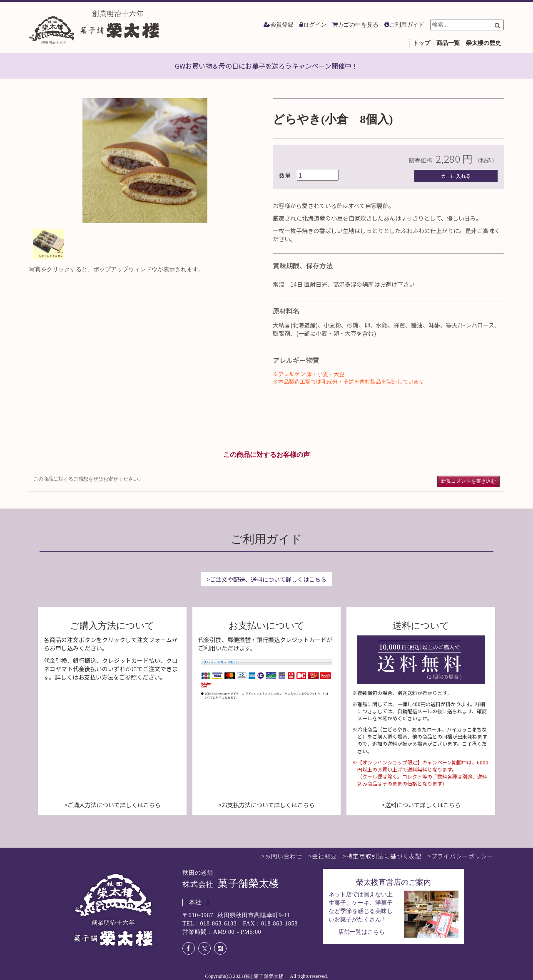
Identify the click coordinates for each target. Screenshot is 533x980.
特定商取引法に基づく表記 (384, 856)
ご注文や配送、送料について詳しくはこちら (268, 579)
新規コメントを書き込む (468, 481)
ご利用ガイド (407, 25)
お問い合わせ (284, 856)
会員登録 (282, 25)
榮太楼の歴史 (483, 43)
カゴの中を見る (358, 25)
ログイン (315, 25)
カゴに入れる (456, 176)
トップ (421, 43)
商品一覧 (448, 43)
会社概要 (324, 856)
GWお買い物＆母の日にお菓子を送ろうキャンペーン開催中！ (266, 66)
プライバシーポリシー (462, 856)
